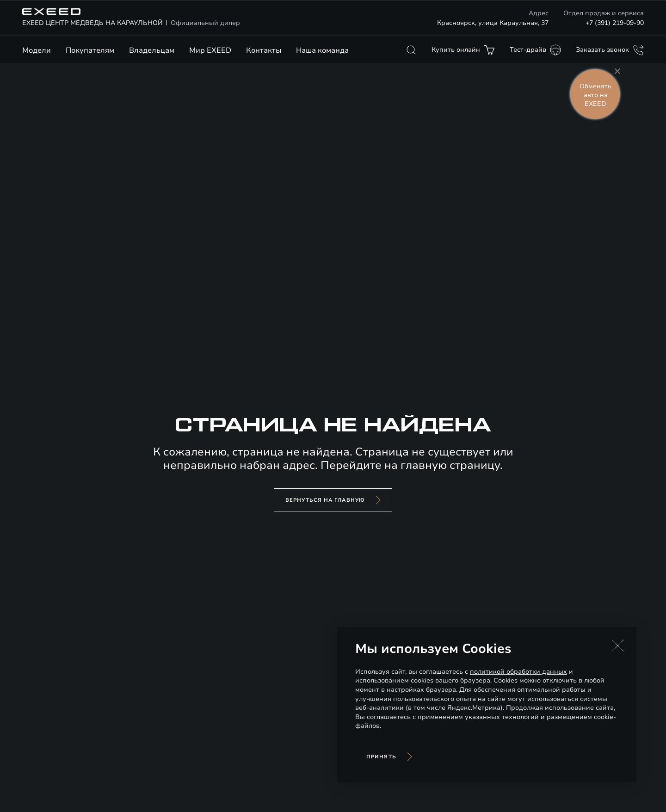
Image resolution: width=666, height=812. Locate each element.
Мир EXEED (210, 50)
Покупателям (90, 50)
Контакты (264, 50)
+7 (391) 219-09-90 (615, 23)
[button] (618, 646)
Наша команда (322, 50)
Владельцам (152, 50)
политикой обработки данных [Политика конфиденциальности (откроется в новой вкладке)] (518, 672)
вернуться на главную (325, 500)
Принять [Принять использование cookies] (381, 757)
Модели (37, 50)
